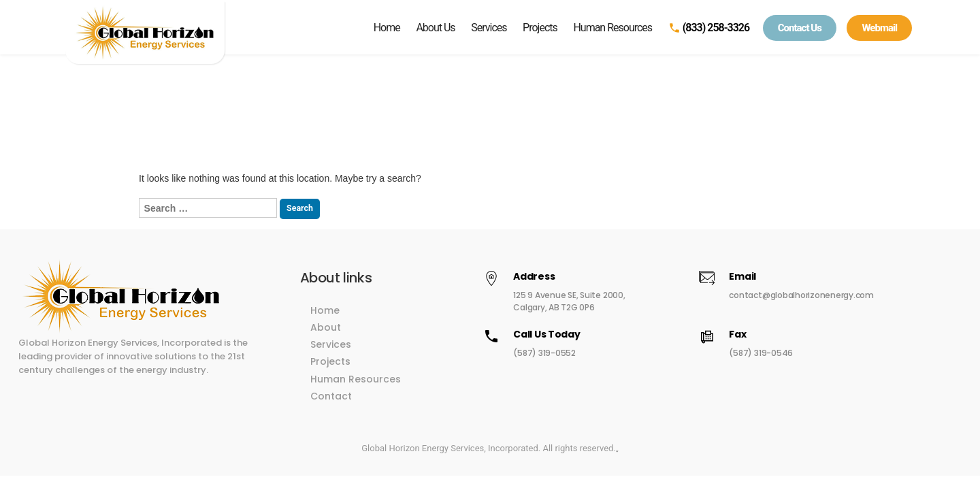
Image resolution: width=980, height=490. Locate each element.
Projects (540, 28)
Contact (357, 389)
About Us (435, 28)
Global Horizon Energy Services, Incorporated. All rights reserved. (489, 441)
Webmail (879, 28)
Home (387, 28)
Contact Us (800, 28)
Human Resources (612, 28)
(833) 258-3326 (709, 28)
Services (489, 28)
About (352, 321)
